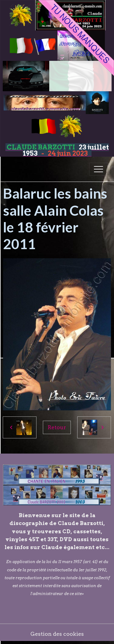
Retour (57, 427)
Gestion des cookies (57, 634)
